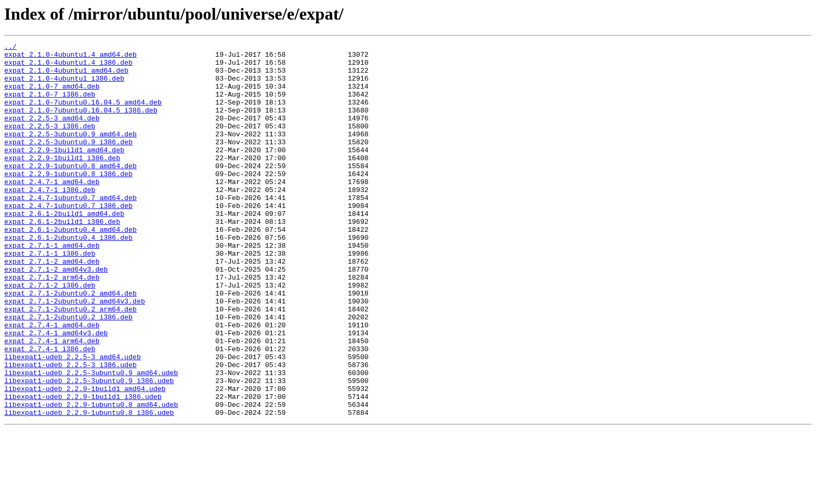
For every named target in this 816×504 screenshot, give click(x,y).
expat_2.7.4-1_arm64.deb (52, 401)
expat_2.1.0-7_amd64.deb (52, 95)
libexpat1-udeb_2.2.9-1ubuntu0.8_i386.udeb (89, 487)
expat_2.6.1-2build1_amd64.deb (64, 248)
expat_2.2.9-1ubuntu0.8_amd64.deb (71, 191)
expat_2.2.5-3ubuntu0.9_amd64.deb (71, 153)
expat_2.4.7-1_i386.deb (50, 220)
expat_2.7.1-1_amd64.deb (52, 286)
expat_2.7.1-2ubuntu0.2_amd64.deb (71, 344)
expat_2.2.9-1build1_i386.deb (62, 181)
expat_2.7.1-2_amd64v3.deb (56, 315)
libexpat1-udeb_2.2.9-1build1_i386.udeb (83, 468)
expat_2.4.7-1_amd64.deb (52, 210)
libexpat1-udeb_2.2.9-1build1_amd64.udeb (85, 458)
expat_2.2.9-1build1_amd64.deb (64, 172)
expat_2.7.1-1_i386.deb (50, 296)
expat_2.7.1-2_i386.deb (50, 334)
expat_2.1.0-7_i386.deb (50, 105)
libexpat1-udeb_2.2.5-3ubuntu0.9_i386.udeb (89, 449)
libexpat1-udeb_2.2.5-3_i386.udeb (71, 430)
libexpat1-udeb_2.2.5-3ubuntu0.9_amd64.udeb (91, 439)
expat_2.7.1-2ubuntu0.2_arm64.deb (71, 363)
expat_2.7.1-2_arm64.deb (52, 325)
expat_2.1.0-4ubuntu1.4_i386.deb (68, 67)
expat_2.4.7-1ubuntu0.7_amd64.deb (71, 229)
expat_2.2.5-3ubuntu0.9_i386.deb (68, 162)
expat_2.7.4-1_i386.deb (50, 411)
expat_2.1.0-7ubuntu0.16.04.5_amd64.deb (83, 115)
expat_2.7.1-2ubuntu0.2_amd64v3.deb (75, 353)
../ (10, 48)
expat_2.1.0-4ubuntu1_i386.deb (64, 86)
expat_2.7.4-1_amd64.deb (52, 382)
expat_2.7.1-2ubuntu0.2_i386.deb (68, 372)
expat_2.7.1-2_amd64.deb (52, 306)
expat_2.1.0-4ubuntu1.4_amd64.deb (71, 57)
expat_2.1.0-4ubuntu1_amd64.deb (66, 76)
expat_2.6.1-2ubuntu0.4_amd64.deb (71, 267)
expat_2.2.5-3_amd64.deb (52, 134)
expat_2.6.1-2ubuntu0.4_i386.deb (68, 277)
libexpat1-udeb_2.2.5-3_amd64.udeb (72, 420)
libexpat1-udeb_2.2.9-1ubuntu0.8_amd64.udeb (91, 477)
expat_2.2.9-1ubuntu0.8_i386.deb (68, 201)
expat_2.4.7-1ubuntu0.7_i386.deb (68, 239)
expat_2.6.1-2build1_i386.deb (62, 258)
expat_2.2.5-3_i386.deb (50, 143)
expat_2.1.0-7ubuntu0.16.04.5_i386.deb (81, 124)
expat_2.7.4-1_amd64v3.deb (56, 392)
